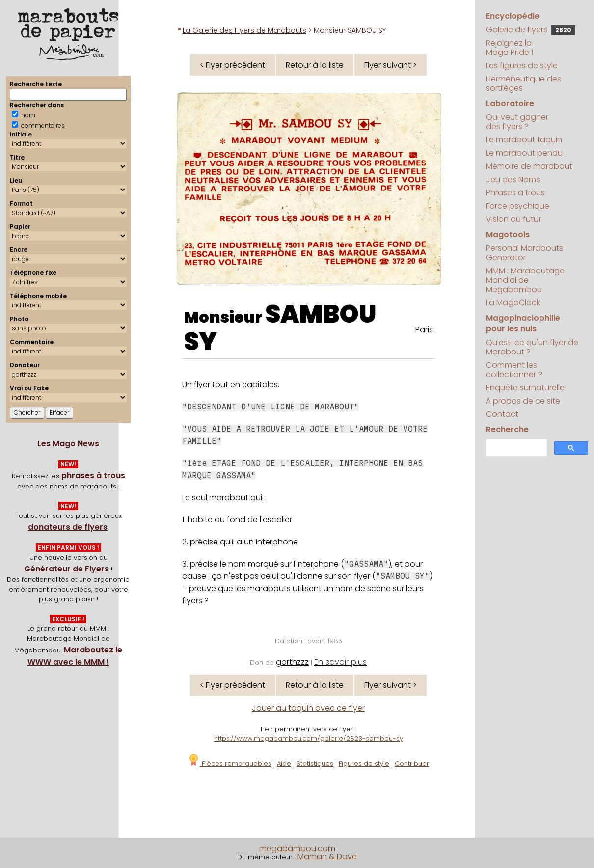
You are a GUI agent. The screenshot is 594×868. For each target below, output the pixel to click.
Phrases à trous (515, 193)
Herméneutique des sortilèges (524, 83)
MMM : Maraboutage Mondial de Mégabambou (525, 280)
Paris (424, 330)
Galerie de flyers (531, 30)
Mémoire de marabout (529, 166)
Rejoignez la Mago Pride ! (510, 48)
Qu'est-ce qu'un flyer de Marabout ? (532, 347)
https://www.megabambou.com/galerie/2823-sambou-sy (309, 739)
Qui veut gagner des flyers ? (517, 122)
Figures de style (364, 764)
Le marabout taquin (524, 140)
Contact (502, 414)
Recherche (507, 429)
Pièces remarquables (229, 764)
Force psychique (518, 206)
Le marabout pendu (524, 153)
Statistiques (315, 764)
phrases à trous (93, 475)
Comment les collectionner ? (514, 370)
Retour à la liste (315, 65)
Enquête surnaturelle (525, 388)
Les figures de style (522, 66)
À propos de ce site (523, 401)
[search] (516, 448)
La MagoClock (513, 303)
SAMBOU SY (280, 328)
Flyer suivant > (391, 65)
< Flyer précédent (232, 65)
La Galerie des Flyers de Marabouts (244, 30)
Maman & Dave (327, 856)
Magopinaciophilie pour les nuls (523, 323)
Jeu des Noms (513, 179)
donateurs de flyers (68, 527)
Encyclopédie (513, 16)
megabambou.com (297, 849)
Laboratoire (510, 103)
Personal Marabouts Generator (525, 253)
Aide (284, 764)
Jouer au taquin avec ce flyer (308, 708)
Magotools (508, 234)
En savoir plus (340, 662)
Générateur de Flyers (67, 569)
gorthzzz (292, 662)
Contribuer (412, 764)
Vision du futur (513, 219)
